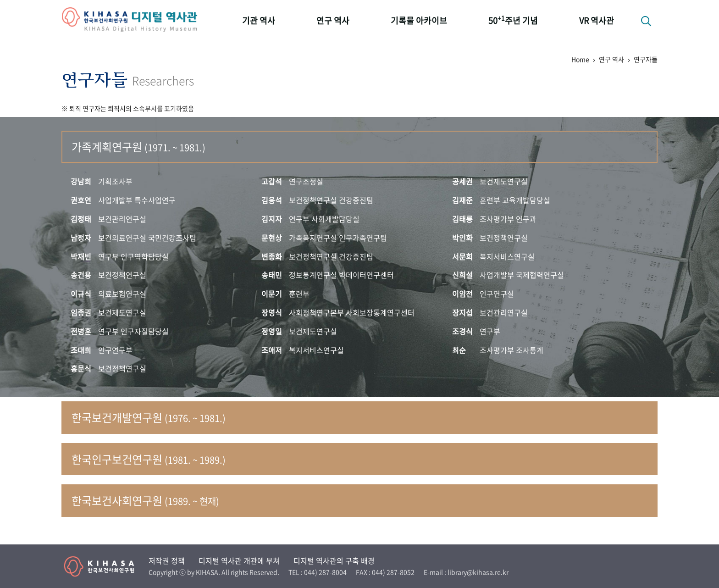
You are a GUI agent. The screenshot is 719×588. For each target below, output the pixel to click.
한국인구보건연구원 (149, 459)
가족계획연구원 (138, 147)
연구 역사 (333, 20)
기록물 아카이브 (419, 20)
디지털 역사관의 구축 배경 (334, 560)
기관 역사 (259, 20)
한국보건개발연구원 (149, 417)
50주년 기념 (513, 20)
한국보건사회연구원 (145, 500)
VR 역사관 (597, 20)
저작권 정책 (167, 560)
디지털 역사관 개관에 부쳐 (239, 560)
